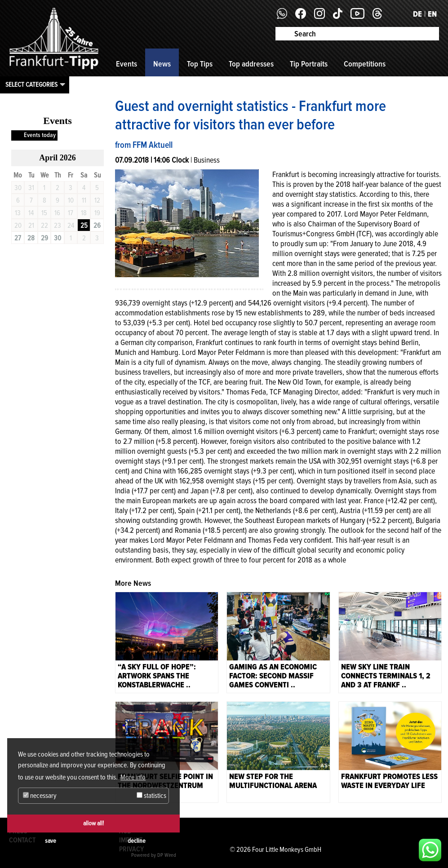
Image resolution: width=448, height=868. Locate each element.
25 (84, 226)
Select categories (31, 84)
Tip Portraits (309, 64)
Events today (40, 135)
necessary (40, 796)
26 (97, 226)
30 (58, 238)
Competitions (365, 64)
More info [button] (133, 777)
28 (31, 238)
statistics (151, 796)
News (162, 64)
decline (137, 841)
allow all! (93, 823)
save (51, 841)
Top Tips (200, 64)
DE (417, 14)
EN (432, 14)
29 (44, 238)
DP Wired (167, 855)
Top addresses (251, 64)
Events (126, 64)
